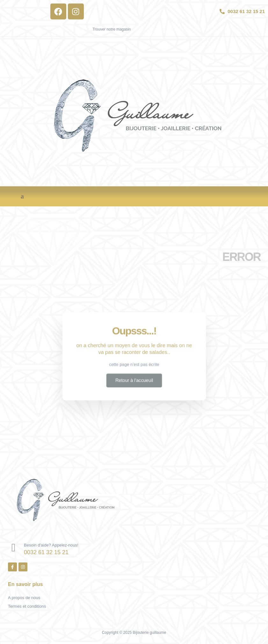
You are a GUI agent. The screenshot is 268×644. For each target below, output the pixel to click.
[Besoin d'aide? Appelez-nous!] (14, 548)
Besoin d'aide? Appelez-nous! (51, 545)
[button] (22, 196)
